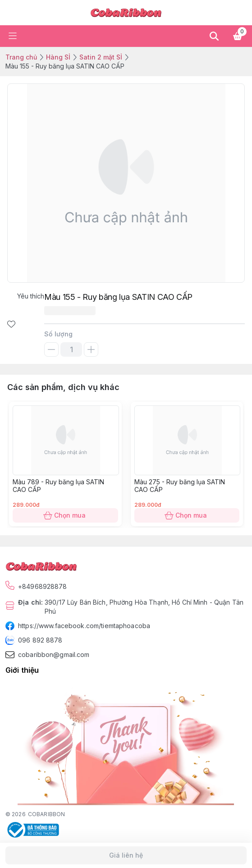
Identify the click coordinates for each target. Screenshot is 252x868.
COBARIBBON (46, 814)
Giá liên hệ (126, 855)
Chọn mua (65, 515)
